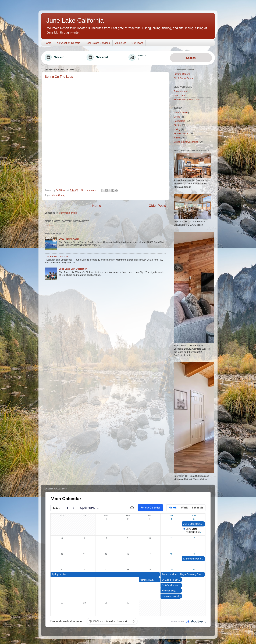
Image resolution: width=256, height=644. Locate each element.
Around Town (181, 113)
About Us (121, 43)
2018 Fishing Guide (69, 239)
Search (191, 58)
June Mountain (182, 91)
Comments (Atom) (69, 213)
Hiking (177, 129)
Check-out (102, 57)
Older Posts (157, 206)
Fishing (178, 125)
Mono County (59, 195)
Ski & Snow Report (184, 78)
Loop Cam (179, 95)
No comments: (89, 190)
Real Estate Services (98, 43)
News (177, 138)
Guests (142, 55)
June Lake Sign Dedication (73, 269)
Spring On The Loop (59, 77)
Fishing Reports (182, 74)
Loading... (50, 225)
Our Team (137, 43)
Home (48, 43)
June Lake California (57, 256)
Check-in (59, 57)
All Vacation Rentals (68, 43)
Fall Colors (179, 121)
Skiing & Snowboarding (186, 142)
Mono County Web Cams (187, 100)
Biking (177, 117)
